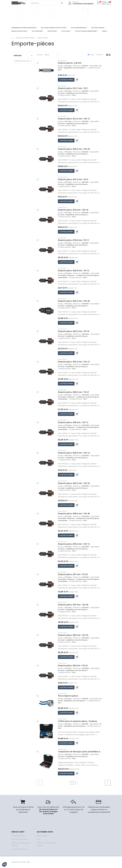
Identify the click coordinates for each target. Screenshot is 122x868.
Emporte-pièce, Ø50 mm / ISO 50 (73, 635)
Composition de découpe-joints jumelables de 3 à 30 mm (80, 752)
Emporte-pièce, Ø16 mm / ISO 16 (73, 210)
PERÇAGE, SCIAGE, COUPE (19, 31)
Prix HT (91, 55)
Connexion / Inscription (83, 4)
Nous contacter (42, 836)
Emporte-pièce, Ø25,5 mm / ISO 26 (74, 301)
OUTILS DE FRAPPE (37, 31)
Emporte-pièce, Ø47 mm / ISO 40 (73, 605)
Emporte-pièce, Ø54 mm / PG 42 (73, 665)
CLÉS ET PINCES (52, 31)
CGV (38, 839)
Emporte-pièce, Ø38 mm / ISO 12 (73, 422)
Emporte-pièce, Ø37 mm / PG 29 (73, 574)
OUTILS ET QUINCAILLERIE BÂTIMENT (86, 31)
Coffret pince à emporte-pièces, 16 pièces (78, 721)
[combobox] (51, 55)
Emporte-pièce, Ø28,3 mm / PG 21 (74, 392)
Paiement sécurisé (18, 836)
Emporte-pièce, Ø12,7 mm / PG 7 (73, 88)
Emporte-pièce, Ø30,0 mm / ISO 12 (74, 453)
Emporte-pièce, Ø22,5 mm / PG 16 (74, 331)
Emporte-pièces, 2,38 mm (70, 63)
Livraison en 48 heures (19, 839)
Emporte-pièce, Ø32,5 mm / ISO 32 (74, 483)
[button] (109, 3)
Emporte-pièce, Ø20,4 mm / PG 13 (74, 270)
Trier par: (40, 55)
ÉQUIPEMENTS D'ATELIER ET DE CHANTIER (24, 28)
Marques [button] (18, 55)
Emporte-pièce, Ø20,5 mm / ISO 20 (74, 149)
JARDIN (104, 31)
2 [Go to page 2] (76, 783)
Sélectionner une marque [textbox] (23, 61)
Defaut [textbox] (47, 55)
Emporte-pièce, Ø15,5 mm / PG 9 (73, 179)
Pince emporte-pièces (68, 696)
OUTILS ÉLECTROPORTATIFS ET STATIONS (53, 28)
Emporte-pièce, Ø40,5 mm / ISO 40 (74, 513)
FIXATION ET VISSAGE (98, 28)
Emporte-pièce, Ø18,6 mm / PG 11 (74, 240)
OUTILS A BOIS (66, 31)
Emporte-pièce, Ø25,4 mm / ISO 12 (74, 362)
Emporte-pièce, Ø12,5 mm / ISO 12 (74, 119)
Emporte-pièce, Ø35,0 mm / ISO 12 (74, 544)
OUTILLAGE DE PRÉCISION (79, 28)
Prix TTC (100, 55)
